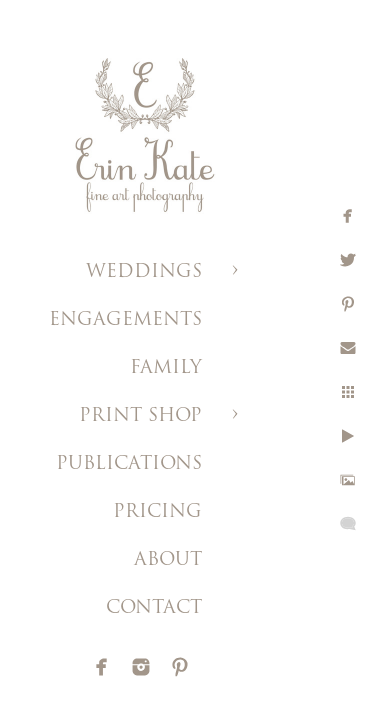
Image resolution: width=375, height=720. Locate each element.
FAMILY (166, 368)
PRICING (157, 512)
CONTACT (154, 608)
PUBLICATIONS (129, 464)
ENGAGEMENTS (125, 320)
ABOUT (168, 560)
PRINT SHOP (140, 416)
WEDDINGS (144, 272)
